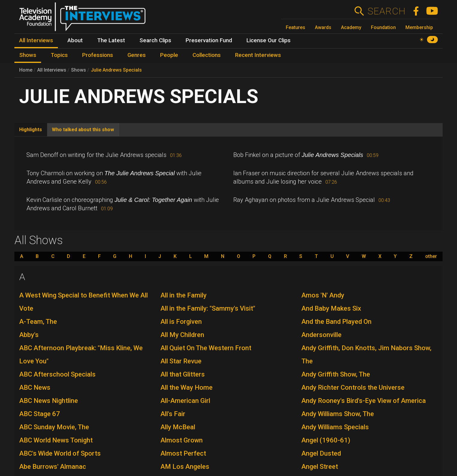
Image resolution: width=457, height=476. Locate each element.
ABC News (35, 387)
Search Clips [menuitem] (155, 40)
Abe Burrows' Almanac (53, 467)
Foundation (383, 27)
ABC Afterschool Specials (57, 374)
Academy (351, 27)
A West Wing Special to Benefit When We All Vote (84, 302)
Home (26, 70)
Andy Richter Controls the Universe (353, 387)
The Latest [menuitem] (111, 40)
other (431, 256)
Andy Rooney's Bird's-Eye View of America (364, 401)
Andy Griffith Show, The (336, 374)
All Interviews (52, 70)
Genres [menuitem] (137, 55)
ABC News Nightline (49, 401)
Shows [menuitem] (28, 55)
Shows (79, 70)
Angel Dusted (321, 453)
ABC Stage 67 (40, 414)
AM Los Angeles (185, 467)
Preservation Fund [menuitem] (209, 40)
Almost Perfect (183, 453)
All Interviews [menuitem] (36, 40)
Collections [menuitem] (207, 55)
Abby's (29, 335)
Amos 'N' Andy (323, 295)
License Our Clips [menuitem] (269, 40)
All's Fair (173, 414)
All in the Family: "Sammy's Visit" (208, 308)
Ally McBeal (178, 427)
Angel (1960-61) (326, 440)
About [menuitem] (75, 40)
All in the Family (184, 295)
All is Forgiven (181, 322)
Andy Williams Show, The (338, 414)
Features (296, 27)
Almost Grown (182, 440)
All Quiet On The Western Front (206, 348)
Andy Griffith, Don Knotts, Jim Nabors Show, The (366, 355)
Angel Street (320, 467)
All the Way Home (187, 387)
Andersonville (321, 335)
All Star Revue (181, 361)
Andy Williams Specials (335, 427)
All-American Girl (185, 401)
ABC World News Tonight (56, 440)
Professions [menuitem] (98, 55)
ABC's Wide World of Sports (60, 453)
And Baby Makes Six (331, 308)
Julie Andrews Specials (116, 70)
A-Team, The (38, 322)
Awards (323, 27)
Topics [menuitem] (59, 55)
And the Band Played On (336, 322)
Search (386, 11)
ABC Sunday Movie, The (54, 427)
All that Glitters (183, 374)
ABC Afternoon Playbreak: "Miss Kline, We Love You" (81, 355)
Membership (419, 27)
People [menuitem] (169, 55)
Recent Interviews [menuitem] (258, 55)
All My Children (182, 335)
